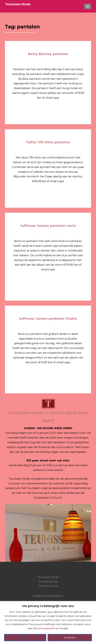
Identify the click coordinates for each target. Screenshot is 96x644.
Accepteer (70, 638)
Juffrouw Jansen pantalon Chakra (48, 319)
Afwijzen (25, 638)
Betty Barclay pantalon (48, 54)
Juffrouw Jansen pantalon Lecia (48, 226)
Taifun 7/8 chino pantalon (48, 142)
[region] (48, 623)
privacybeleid (46, 628)
